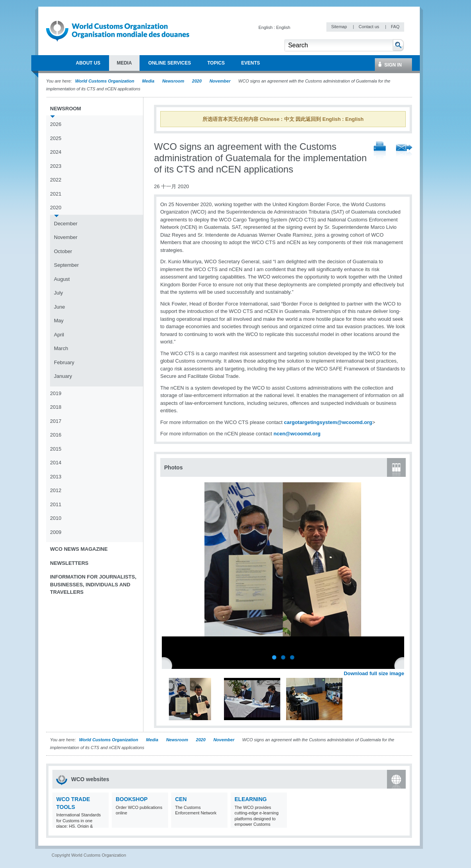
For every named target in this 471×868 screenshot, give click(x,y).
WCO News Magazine (79, 549)
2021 (56, 194)
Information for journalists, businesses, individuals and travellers (93, 584)
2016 (56, 435)
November (220, 81)
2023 (56, 166)
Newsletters (69, 563)
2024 (56, 152)
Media (148, 81)
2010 (56, 518)
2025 (56, 138)
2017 (56, 421)
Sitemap (339, 27)
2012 (56, 490)
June (59, 307)
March (61, 348)
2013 (56, 477)
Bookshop (132, 799)
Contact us (369, 27)
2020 (197, 81)
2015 (56, 449)
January (63, 376)
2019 (56, 393)
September (66, 265)
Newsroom (173, 81)
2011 (56, 504)
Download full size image (374, 673)
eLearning (251, 799)
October (63, 251)
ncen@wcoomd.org (297, 434)
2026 (56, 124)
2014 (56, 463)
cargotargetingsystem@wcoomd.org (328, 422)
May (59, 321)
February (64, 362)
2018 (56, 407)
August (62, 279)
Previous (168, 665)
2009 (56, 532)
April (59, 335)
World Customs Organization (105, 81)
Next (403, 665)
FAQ (395, 27)
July (58, 293)
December (66, 224)
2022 (56, 180)
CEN (181, 799)
